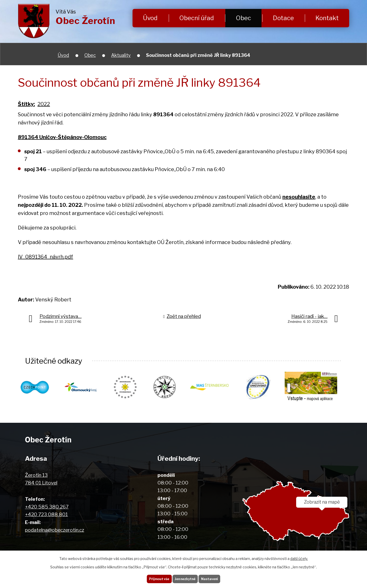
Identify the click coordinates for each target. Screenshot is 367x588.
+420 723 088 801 (46, 515)
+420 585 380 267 (47, 507)
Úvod (150, 18)
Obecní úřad (196, 18)
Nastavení (216, 578)
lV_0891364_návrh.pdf (45, 257)
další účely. (299, 556)
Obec (243, 18)
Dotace (283, 18)
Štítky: (26, 104)
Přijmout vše (153, 578)
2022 (44, 104)
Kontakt (327, 18)
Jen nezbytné (185, 578)
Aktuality (121, 55)
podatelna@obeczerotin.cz (55, 530)
